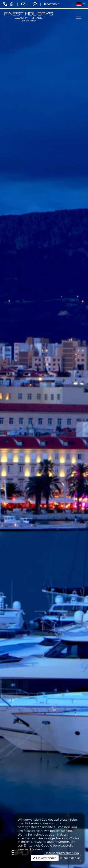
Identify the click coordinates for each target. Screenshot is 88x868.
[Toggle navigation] (79, 17)
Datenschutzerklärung (62, 853)
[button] (81, 4)
